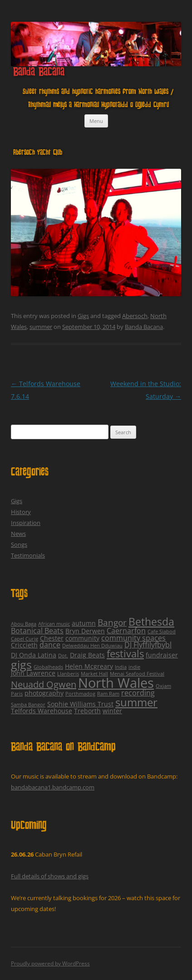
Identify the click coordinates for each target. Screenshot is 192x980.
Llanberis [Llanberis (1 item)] (68, 674)
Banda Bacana (39, 73)
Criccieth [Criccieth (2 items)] (24, 645)
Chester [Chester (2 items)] (52, 638)
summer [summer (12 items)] (136, 702)
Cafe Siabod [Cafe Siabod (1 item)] (162, 632)
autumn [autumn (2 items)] (84, 623)
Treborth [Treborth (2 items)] (87, 711)
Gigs (83, 316)
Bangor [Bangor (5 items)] (112, 622)
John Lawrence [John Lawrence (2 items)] (33, 673)
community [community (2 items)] (82, 638)
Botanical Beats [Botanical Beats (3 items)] (37, 631)
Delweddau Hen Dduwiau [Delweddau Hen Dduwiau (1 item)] (92, 646)
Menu (96, 121)
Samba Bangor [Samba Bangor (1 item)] (28, 705)
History (21, 512)
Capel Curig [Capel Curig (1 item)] (25, 639)
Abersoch (135, 316)
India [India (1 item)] (121, 667)
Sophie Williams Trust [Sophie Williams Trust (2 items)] (80, 704)
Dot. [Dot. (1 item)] (63, 656)
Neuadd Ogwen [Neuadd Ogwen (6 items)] (44, 684)
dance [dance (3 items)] (50, 645)
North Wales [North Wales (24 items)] (116, 683)
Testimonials (28, 555)
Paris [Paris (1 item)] (17, 694)
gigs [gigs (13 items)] (21, 664)
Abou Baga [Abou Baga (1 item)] (24, 624)
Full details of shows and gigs (50, 876)
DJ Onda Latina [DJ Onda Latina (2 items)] (34, 655)
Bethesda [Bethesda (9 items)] (151, 622)
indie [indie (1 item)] (134, 667)
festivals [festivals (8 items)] (125, 654)
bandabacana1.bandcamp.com (53, 787)
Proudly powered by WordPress (50, 963)
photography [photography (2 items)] (44, 693)
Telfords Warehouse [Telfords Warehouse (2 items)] (42, 711)
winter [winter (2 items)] (112, 711)
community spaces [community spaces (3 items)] (133, 638)
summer (41, 327)
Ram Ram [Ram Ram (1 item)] (108, 694)
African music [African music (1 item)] (54, 624)
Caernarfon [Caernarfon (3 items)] (126, 631)
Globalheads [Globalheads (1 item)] (48, 667)
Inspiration (26, 523)
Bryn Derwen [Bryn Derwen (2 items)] (85, 631)
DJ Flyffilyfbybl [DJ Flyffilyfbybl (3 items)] (148, 645)
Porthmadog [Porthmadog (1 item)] (80, 694)
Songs (19, 544)
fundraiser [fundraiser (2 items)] (162, 655)
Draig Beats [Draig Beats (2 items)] (87, 655)
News (18, 534)
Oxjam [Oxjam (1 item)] (163, 686)
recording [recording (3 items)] (138, 693)
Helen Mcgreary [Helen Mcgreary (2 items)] (89, 666)
